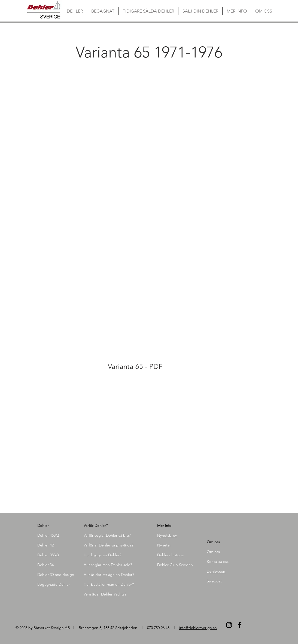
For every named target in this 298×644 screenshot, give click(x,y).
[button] (83, 134)
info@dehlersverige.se (198, 628)
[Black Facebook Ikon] (239, 625)
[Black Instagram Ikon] (229, 625)
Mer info (164, 525)
